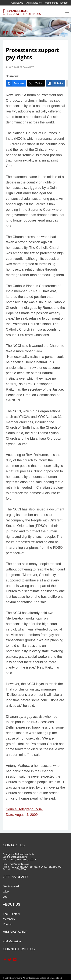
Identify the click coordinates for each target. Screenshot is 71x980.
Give (6, 891)
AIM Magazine (34, 3)
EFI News (14, 33)
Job (5, 897)
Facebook (5, 960)
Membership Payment (57, 3)
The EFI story (11, 914)
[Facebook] (16, 83)
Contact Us (17, 3)
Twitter (10, 960)
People (7, 924)
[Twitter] (36, 83)
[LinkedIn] (56, 83)
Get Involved (11, 886)
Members (9, 919)
